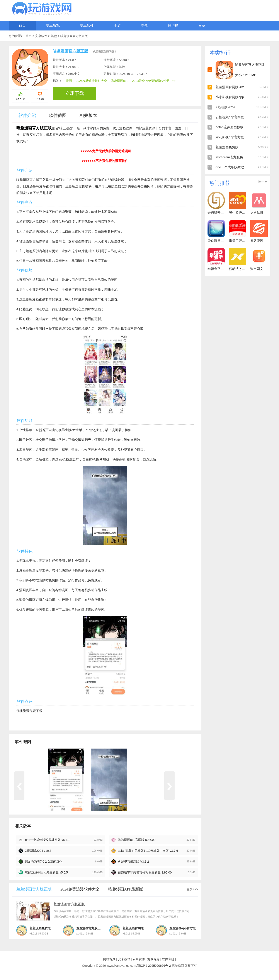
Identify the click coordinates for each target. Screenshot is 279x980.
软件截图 (58, 115)
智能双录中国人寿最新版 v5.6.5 (46, 872)
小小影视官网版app (230, 97)
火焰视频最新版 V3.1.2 (133, 862)
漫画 (69, 81)
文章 (202, 26)
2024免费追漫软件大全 (91, 81)
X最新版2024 (225, 107)
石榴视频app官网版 (230, 117)
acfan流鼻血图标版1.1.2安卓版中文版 (243, 127)
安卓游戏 (53, 26)
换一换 (263, 182)
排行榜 (173, 26)
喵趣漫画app (120, 81)
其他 (54, 36)
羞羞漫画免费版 (227, 147)
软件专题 (168, 959)
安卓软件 (87, 26)
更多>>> (192, 889)
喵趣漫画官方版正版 (74, 36)
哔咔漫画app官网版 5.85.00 (137, 840)
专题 (144, 26)
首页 (22, 26)
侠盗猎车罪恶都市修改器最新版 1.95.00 (145, 872)
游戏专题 (153, 959)
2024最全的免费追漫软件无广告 (154, 81)
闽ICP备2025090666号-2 (154, 966)
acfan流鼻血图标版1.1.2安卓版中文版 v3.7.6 (148, 851)
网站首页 (109, 959)
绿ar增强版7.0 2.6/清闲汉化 (44, 862)
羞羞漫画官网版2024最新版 (236, 87)
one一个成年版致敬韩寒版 (235, 167)
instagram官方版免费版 (233, 157)
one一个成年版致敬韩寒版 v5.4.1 (47, 840)
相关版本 (88, 115)
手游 (117, 26)
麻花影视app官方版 (230, 137)
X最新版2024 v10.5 (38, 851)
